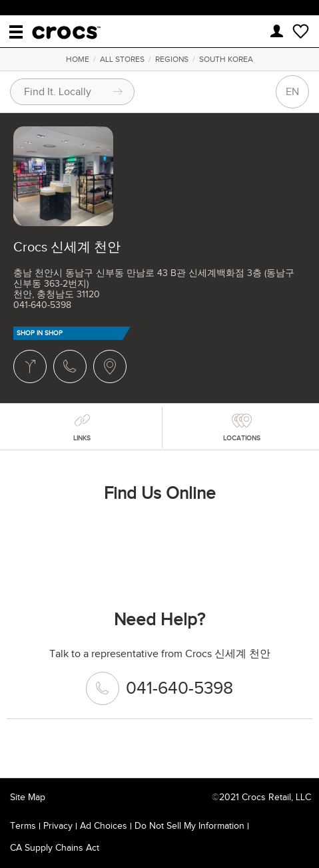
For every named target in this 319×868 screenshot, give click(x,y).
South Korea (226, 59)
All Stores (122, 59)
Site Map (28, 797)
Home (78, 59)
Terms (23, 826)
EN (292, 92)
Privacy (58, 826)
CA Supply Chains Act (55, 848)
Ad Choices (104, 826)
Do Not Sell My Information (189, 826)
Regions (172, 59)
